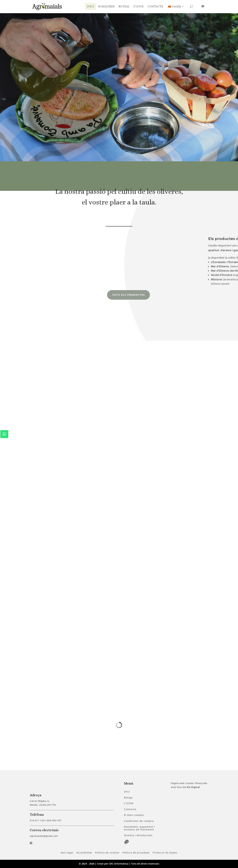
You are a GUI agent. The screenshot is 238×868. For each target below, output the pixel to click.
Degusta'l (44, 100)
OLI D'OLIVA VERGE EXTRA (55, 72)
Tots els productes (129, 295)
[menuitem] (127, 792)
